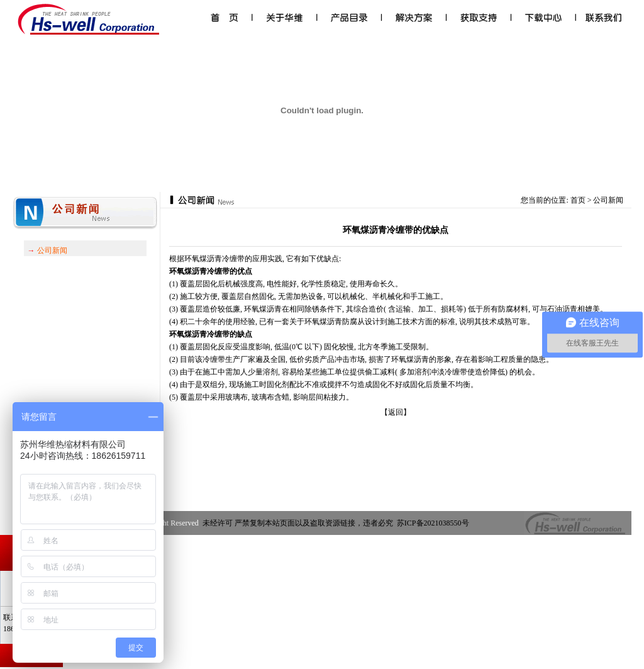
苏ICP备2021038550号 (434, 523)
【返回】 (396, 412)
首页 (578, 200)
